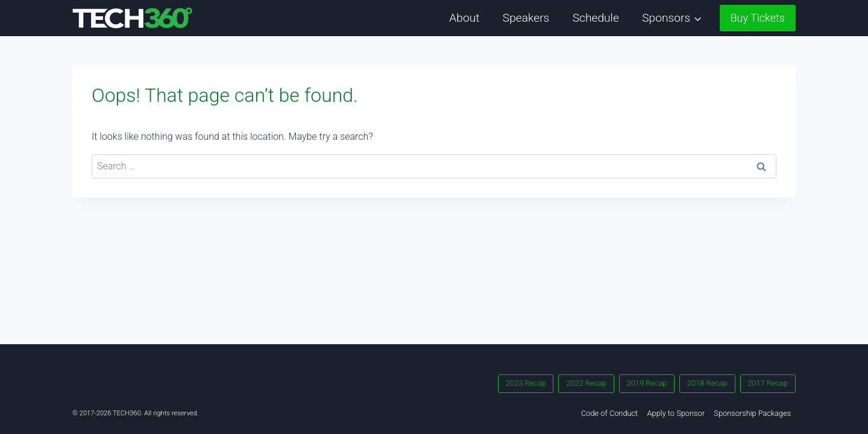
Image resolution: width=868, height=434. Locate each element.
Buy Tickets (758, 18)
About (464, 18)
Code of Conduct (609, 413)
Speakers (526, 18)
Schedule (596, 18)
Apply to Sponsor (676, 413)
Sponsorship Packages (752, 413)
